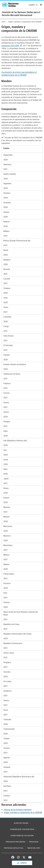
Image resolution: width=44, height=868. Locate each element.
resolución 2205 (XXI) (10, 46)
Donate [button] (22, 863)
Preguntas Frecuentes (15, 842)
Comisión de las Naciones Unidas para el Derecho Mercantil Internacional (21, 14)
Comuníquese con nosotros (22, 829)
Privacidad (34, 842)
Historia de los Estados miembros (18, 810)
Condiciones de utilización (22, 836)
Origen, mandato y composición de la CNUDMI (23, 812)
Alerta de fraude (21, 823)
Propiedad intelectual (14, 848)
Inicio (3, 22)
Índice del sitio (34, 848)
